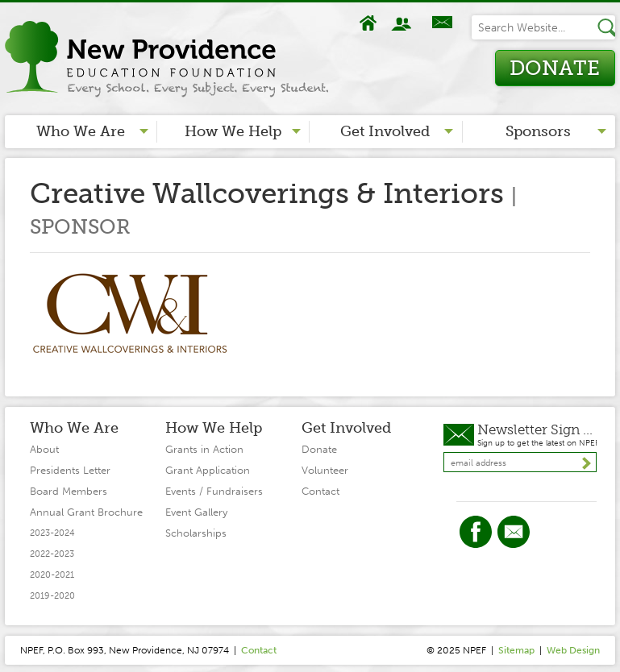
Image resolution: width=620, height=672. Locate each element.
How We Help (233, 131)
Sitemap (516, 650)
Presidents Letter (70, 470)
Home (368, 23)
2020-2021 (52, 575)
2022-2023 (52, 554)
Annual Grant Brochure (86, 512)
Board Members (69, 491)
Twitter (514, 532)
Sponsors (538, 131)
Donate (555, 68)
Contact (442, 23)
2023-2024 (52, 533)
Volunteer (325, 470)
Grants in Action (204, 449)
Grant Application (208, 470)
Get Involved (385, 131)
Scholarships (196, 533)
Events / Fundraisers (214, 491)
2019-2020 (52, 596)
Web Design (573, 650)
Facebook (476, 532)
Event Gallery (196, 512)
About (403, 23)
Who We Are (81, 131)
